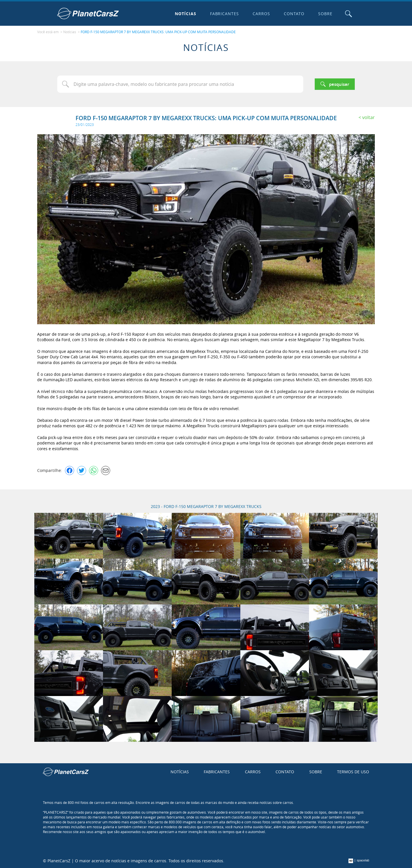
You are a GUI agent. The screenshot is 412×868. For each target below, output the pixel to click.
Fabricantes (225, 14)
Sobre (325, 14)
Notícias (186, 14)
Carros (261, 14)
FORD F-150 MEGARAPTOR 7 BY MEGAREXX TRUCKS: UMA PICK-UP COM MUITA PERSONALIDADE (158, 32)
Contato (294, 14)
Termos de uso (353, 772)
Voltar (369, 117)
